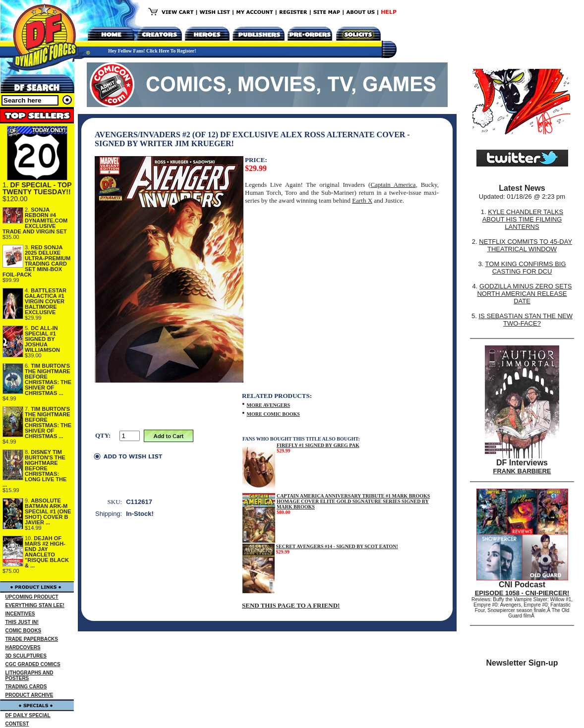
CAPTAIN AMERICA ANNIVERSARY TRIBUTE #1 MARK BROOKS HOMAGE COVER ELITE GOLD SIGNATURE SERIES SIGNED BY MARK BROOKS (353, 501)
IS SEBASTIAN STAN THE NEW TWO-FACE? (526, 320)
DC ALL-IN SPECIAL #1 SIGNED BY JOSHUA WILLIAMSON (42, 339)
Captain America (393, 185)
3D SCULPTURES (26, 656)
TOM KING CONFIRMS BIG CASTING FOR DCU (526, 268)
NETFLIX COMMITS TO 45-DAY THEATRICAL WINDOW (526, 245)
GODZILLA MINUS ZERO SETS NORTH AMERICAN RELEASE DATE (524, 294)
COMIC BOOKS (24, 631)
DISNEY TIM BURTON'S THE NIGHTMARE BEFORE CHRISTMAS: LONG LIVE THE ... (34, 468)
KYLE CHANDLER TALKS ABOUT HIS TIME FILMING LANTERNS (523, 219)
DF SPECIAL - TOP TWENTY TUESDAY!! (37, 188)
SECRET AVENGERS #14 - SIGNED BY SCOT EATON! (337, 546)
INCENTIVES (20, 614)
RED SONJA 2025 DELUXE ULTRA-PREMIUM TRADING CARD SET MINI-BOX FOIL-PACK (36, 261)
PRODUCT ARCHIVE (29, 695)
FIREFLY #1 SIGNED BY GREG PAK (318, 445)
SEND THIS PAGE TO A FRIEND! (291, 605)
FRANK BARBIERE (522, 471)
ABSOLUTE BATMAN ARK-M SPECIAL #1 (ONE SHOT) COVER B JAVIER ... (48, 511)
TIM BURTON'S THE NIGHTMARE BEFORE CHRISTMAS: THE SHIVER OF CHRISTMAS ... (48, 379)
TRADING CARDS (26, 687)
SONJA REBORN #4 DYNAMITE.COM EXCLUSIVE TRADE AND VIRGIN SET (35, 221)
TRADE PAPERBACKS (32, 639)
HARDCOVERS (23, 647)
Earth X (362, 200)
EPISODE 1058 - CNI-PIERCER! (522, 593)
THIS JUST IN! (22, 622)
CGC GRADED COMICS (33, 664)
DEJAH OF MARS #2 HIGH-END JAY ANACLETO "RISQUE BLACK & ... (47, 552)
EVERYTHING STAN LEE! (35, 605)
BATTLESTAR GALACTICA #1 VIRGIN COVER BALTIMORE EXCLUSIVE (46, 301)
